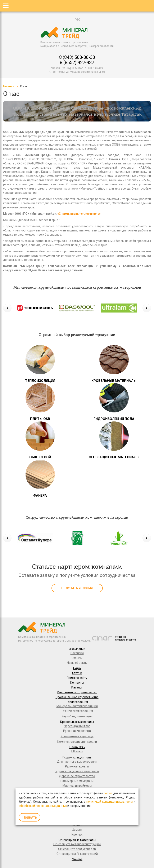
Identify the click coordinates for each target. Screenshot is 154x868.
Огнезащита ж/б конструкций (77, 854)
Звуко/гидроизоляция (77, 716)
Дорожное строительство (77, 776)
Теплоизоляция (77, 702)
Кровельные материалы (77, 722)
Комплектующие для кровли (77, 742)
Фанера (77, 859)
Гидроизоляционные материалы (77, 771)
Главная (9, 86)
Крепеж (77, 834)
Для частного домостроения (77, 762)
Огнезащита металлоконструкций (77, 844)
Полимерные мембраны (77, 781)
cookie (108, 793)
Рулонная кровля (77, 766)
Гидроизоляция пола (77, 757)
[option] (35, 308)
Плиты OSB (77, 747)
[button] (7, 308)
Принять (30, 817)
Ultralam (77, 751)
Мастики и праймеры (77, 786)
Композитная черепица (77, 736)
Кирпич (77, 825)
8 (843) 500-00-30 (77, 57)
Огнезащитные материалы (77, 840)
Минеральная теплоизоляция (77, 706)
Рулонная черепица (77, 731)
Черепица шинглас (77, 726)
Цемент (77, 830)
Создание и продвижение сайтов (125, 638)
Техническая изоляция (77, 711)
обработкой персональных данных (43, 806)
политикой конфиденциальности (110, 802)
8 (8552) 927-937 (77, 63)
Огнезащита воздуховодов (77, 849)
